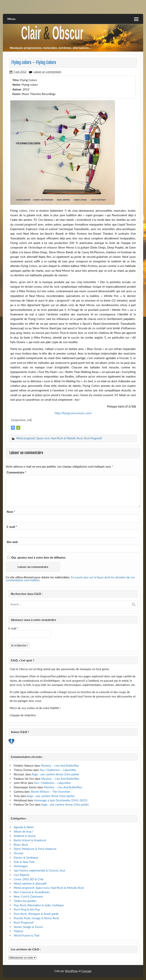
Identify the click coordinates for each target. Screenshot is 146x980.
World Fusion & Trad (26, 935)
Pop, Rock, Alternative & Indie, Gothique (39, 905)
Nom (11, 512)
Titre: (16, 80)
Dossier (19, 853)
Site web (12, 542)
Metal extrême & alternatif (30, 883)
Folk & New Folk (24, 862)
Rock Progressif (93, 438)
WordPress (71, 971)
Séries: (17, 85)
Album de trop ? (24, 831)
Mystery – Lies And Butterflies (60, 765)
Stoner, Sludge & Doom (28, 927)
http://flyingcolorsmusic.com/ (73, 413)
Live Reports (22, 875)
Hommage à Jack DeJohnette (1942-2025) (61, 800)
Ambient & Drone (25, 836)
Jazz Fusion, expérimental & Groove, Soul (39, 870)
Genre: (17, 94)
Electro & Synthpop (26, 857)
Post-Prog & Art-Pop (27, 909)
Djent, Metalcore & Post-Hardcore (35, 849)
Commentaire (16, 472)
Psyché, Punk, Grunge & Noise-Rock (36, 918)
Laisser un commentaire (47, 72)
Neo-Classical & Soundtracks (32, 892)
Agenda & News (24, 827)
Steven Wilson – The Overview (50, 792)
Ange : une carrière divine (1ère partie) (55, 774)
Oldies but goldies (25, 901)
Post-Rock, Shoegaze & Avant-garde (36, 914)
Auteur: (17, 89)
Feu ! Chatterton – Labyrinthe (58, 770)
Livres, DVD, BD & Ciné (29, 879)
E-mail (12, 527)
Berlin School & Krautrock (30, 840)
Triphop (18, 931)
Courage (86, 971)
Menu (11, 19)
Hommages (21, 866)
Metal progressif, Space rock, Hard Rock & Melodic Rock (49, 438)
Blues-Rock (21, 845)
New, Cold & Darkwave (28, 896)
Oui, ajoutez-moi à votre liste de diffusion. (37, 557)
